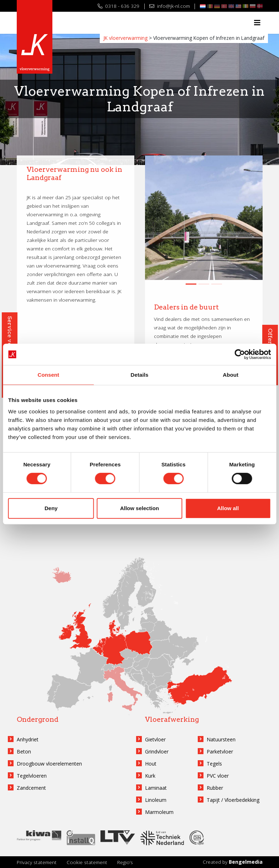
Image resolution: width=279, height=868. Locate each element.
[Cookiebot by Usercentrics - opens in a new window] (240, 354)
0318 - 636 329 (118, 6)
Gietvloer (155, 739)
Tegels (214, 764)
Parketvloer (220, 751)
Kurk (150, 776)
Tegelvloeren (32, 776)
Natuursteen (221, 739)
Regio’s (125, 862)
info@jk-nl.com (169, 6)
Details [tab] (140, 375)
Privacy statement (37, 862)
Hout (151, 764)
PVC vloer (218, 776)
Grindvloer (157, 751)
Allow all (228, 508)
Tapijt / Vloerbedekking (233, 800)
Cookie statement (87, 862)
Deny (51, 508)
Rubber (215, 788)
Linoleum (156, 800)
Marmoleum (159, 812)
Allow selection (139, 508)
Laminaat (156, 788)
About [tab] (231, 375)
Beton (24, 751)
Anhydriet (28, 739)
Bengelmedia (246, 862)
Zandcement (31, 788)
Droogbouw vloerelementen (49, 764)
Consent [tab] (48, 375)
